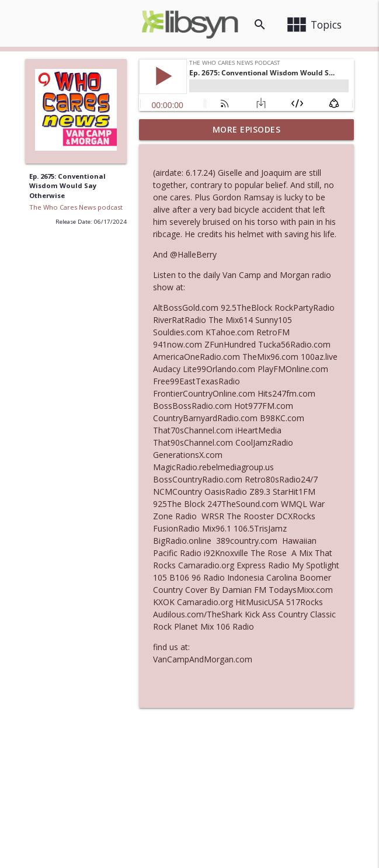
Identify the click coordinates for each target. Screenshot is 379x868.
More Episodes (247, 129)
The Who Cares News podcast (76, 207)
